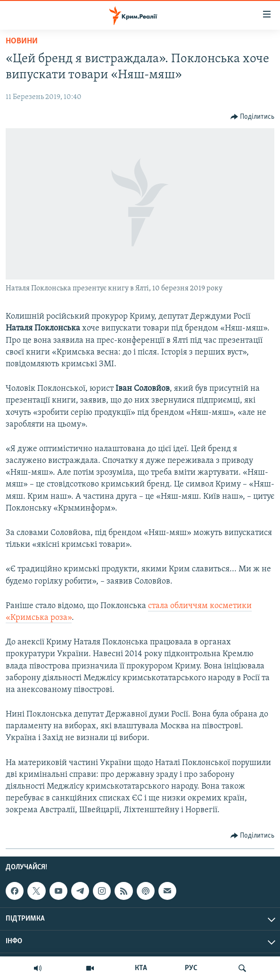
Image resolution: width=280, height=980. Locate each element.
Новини (22, 41)
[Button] (253, 117)
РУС (191, 968)
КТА (141, 968)
